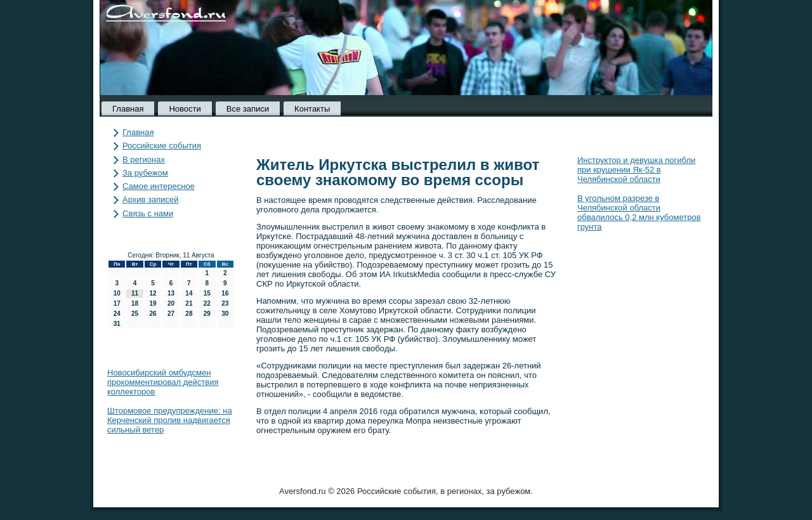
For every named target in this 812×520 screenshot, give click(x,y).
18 (135, 303)
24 (117, 314)
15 (207, 293)
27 (171, 314)
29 (207, 314)
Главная (128, 109)
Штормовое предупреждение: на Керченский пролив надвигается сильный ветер (170, 420)
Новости (185, 109)
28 (189, 314)
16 (225, 293)
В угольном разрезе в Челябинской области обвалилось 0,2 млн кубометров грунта (639, 212)
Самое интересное (159, 186)
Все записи (248, 109)
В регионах (144, 159)
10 (117, 293)
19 (153, 303)
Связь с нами (148, 213)
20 (171, 303)
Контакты (312, 109)
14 (189, 293)
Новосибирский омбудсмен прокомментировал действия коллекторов (163, 382)
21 (189, 303)
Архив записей (151, 199)
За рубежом (145, 173)
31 (117, 324)
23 (225, 303)
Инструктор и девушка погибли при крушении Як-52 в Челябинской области (636, 170)
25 (135, 314)
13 (171, 293)
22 (207, 303)
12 (153, 293)
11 (135, 293)
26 (153, 314)
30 (225, 314)
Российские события (162, 146)
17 (117, 303)
